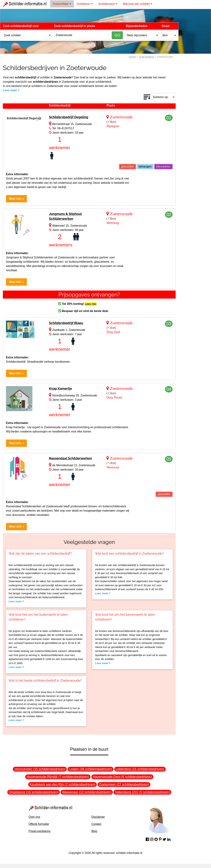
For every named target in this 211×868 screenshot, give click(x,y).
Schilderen (85, 4)
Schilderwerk (108, 4)
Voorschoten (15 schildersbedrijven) (40, 769)
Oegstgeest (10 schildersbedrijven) (34, 792)
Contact (96, 824)
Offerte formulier (39, 824)
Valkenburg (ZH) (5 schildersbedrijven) (142, 792)
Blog (94, 831)
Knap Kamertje (60, 388)
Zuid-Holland (146, 57)
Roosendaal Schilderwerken (70, 458)
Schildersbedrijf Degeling (69, 117)
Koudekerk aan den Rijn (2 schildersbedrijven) (62, 784)
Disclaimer (98, 817)
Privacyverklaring (39, 831)
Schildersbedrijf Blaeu (66, 323)
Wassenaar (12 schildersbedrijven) (87, 792)
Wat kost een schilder (138, 4)
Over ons (34, 817)
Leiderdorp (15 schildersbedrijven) (140, 769)
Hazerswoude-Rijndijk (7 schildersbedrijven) (58, 777)
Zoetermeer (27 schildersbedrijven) (124, 784)
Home (132, 57)
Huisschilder (62, 4)
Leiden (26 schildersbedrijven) (91, 769)
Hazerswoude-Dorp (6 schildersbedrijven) (122, 777)
